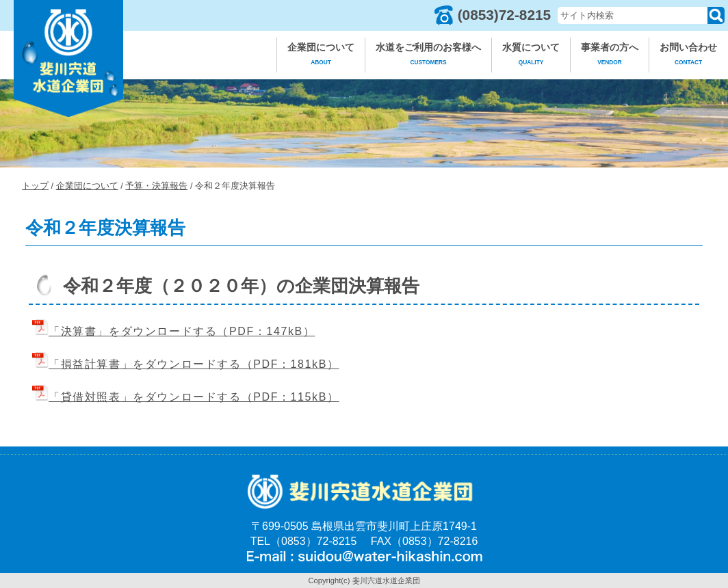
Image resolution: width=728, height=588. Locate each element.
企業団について (321, 56)
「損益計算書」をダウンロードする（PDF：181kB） (186, 364)
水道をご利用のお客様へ (428, 56)
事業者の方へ (610, 56)
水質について (531, 56)
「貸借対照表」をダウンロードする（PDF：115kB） (186, 397)
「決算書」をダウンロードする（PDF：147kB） (173, 331)
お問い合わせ (688, 56)
